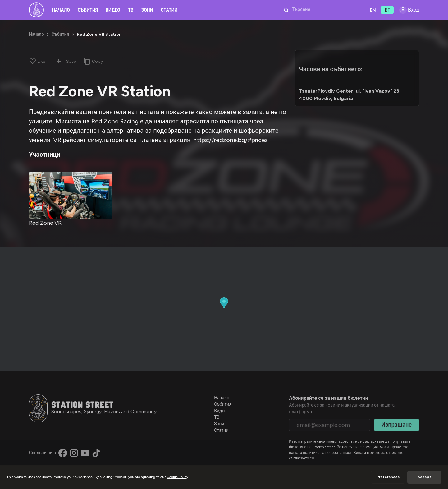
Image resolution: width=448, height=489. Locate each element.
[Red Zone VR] (71, 195)
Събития (88, 10)
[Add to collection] (59, 61)
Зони (147, 10)
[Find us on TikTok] (96, 453)
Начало (61, 10)
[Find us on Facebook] (63, 453)
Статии (169, 10)
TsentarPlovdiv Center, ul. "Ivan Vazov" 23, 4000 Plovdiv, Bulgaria (350, 95)
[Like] (37, 61)
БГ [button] (387, 10)
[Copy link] (93, 61)
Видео (113, 10)
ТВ (131, 10)
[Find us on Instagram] (74, 453)
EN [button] (373, 10)
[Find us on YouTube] (85, 453)
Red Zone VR (45, 223)
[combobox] (323, 10)
